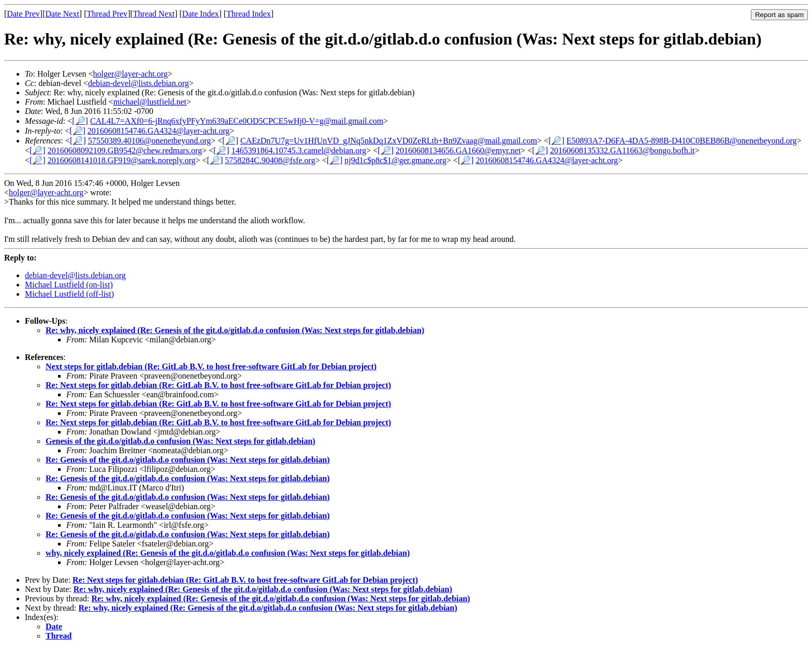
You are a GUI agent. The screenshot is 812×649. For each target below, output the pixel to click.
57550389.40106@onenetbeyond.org (150, 141)
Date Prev (23, 14)
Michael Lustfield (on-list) (69, 285)
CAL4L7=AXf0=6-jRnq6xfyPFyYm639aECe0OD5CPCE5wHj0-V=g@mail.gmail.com (237, 121)
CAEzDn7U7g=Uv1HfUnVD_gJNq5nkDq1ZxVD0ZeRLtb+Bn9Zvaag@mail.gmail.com (389, 141)
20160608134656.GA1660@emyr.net (458, 150)
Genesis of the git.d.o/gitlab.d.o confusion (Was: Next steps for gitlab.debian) (180, 441)
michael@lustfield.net (150, 102)
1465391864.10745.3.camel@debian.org (299, 150)
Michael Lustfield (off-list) (69, 294)
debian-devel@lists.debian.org (139, 83)
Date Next (62, 14)
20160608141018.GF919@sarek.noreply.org (122, 160)
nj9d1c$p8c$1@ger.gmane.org (395, 160)
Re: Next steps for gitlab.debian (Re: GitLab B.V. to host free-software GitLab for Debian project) (218, 385)
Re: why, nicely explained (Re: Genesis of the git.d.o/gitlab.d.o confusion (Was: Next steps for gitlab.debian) (235, 330)
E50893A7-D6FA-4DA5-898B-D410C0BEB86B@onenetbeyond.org (682, 141)
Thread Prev (107, 14)
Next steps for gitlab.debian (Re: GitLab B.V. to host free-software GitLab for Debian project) (211, 366)
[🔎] (80, 121)
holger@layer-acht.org (130, 74)
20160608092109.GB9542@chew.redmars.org (125, 150)
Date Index (201, 14)
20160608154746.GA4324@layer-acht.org (159, 131)
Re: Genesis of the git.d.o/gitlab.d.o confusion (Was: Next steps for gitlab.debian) (188, 460)
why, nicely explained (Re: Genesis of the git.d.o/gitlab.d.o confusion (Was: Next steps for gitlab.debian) (228, 553)
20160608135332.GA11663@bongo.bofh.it (622, 150)
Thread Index (249, 14)
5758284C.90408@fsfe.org (270, 160)
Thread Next (154, 14)
